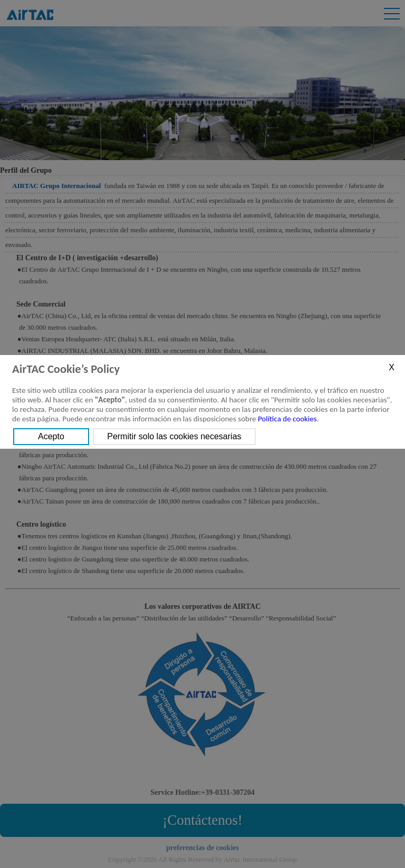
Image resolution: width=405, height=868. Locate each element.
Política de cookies (287, 419)
